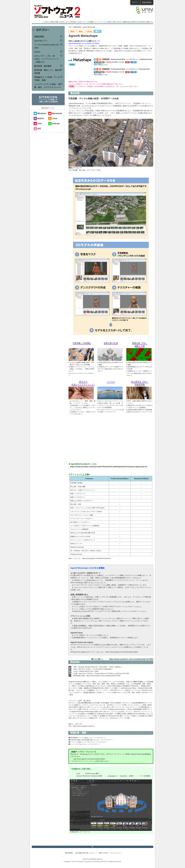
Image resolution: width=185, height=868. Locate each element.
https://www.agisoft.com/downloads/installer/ (122, 652)
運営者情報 (69, 853)
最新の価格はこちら (101, 64)
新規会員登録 (147, 2)
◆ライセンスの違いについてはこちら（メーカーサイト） (88, 742)
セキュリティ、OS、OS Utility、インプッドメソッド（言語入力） (46, 59)
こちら (125, 86)
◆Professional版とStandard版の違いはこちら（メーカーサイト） (91, 740)
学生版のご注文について (79, 22)
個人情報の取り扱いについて (86, 853)
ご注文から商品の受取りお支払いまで (56, 22)
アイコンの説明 (106, 22)
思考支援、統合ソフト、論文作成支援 (48, 72)
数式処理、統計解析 (43, 66)
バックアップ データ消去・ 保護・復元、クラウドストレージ (48, 86)
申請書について (94, 22)
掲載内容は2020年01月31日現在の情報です (138, 22)
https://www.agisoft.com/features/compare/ (96, 558)
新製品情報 (77, 27)
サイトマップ (115, 853)
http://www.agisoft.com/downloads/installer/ (89, 759)
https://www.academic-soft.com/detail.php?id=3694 (131, 659)
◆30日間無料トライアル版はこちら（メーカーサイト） (88, 738)
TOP (70, 27)
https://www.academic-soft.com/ (84, 726)
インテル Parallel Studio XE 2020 (47, 46)
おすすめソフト (41, 41)
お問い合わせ (117, 22)
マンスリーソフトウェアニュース (59, 11)
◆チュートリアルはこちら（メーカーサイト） (84, 744)
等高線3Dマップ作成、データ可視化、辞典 (47, 79)
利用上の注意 (103, 853)
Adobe (37, 52)
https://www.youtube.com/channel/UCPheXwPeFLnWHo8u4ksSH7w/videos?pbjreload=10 (109, 467)
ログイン (135, 2)
